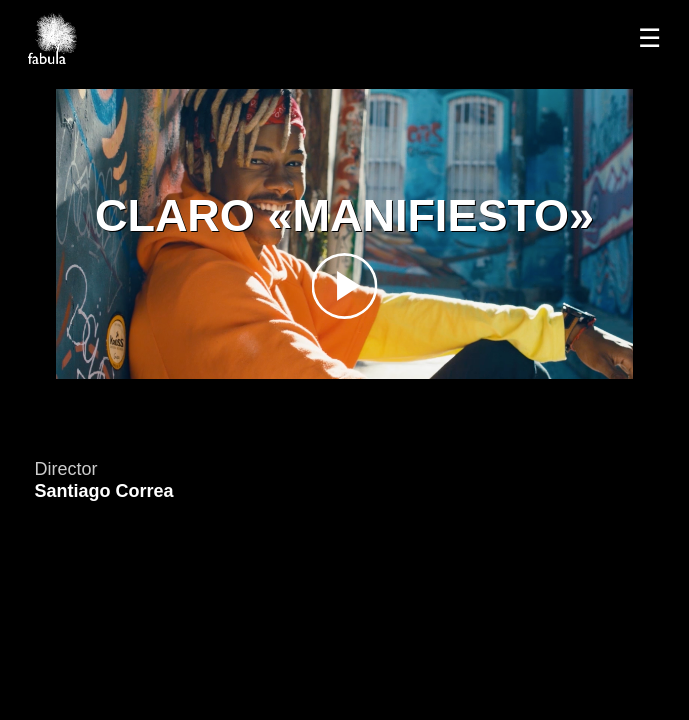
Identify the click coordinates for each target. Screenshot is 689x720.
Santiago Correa (103, 491)
